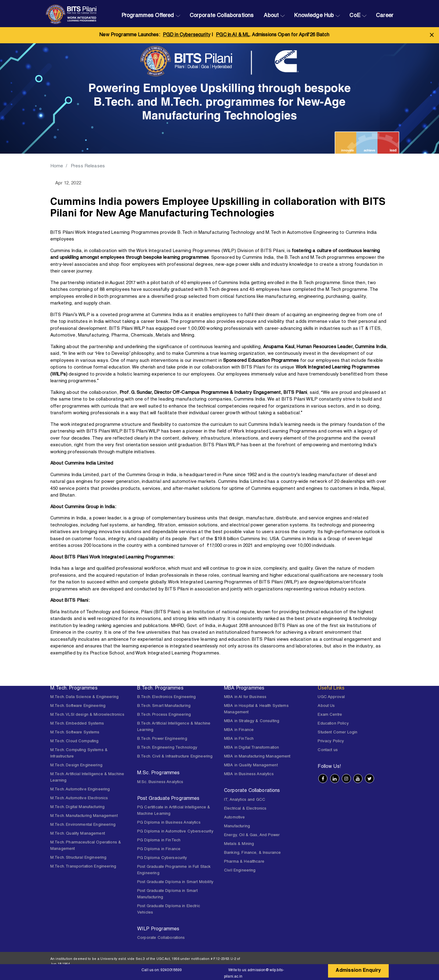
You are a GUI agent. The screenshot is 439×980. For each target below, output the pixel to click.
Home (57, 166)
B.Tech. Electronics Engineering (167, 697)
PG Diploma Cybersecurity (162, 858)
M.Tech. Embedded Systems (77, 724)
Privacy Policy (331, 741)
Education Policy (333, 724)
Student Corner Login (337, 733)
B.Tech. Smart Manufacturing (164, 706)
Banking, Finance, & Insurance (252, 853)
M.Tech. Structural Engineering (79, 858)
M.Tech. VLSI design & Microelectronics (87, 715)
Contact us (328, 750)
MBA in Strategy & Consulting (252, 721)
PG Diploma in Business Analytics (169, 823)
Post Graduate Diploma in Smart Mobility (175, 882)
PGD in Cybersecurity (187, 35)
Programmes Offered (148, 16)
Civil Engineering (240, 871)
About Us (326, 706)
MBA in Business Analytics (249, 774)
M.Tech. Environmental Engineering (83, 825)
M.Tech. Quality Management (78, 834)
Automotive (235, 818)
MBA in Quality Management (251, 766)
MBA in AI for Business (245, 697)
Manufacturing (237, 827)
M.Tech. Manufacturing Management (84, 816)
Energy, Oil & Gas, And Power (252, 835)
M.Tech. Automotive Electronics (79, 798)
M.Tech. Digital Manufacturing (77, 807)
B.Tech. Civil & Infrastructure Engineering (175, 757)
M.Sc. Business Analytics (160, 782)
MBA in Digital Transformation (252, 748)
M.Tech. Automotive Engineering (80, 790)
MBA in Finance (239, 730)
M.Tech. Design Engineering (76, 766)
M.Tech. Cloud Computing (74, 741)
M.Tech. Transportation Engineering (83, 867)
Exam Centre (330, 715)
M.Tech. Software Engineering (78, 706)
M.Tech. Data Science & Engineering (84, 697)
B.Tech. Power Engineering (162, 739)
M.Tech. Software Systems (75, 733)
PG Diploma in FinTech (159, 841)
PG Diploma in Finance (159, 849)
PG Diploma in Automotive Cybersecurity (175, 832)
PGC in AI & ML (233, 35)
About (271, 16)
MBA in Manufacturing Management (257, 757)
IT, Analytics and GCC (245, 800)
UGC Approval (331, 697)
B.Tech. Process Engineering (164, 715)
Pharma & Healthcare (244, 862)
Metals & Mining (239, 844)
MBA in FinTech (239, 739)
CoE (355, 16)
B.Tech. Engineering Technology (167, 748)
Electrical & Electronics (245, 809)
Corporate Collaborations (222, 16)
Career (385, 16)
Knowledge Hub (314, 16)
